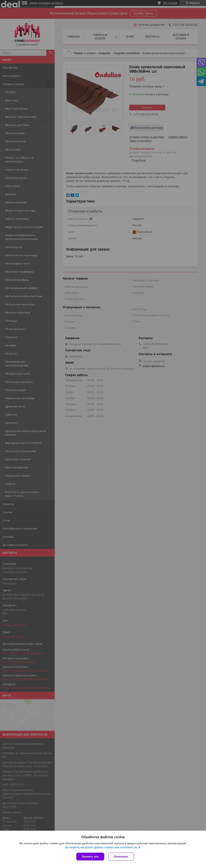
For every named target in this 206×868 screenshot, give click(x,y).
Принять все (90, 857)
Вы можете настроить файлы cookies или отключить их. (102, 847)
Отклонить (121, 857)
